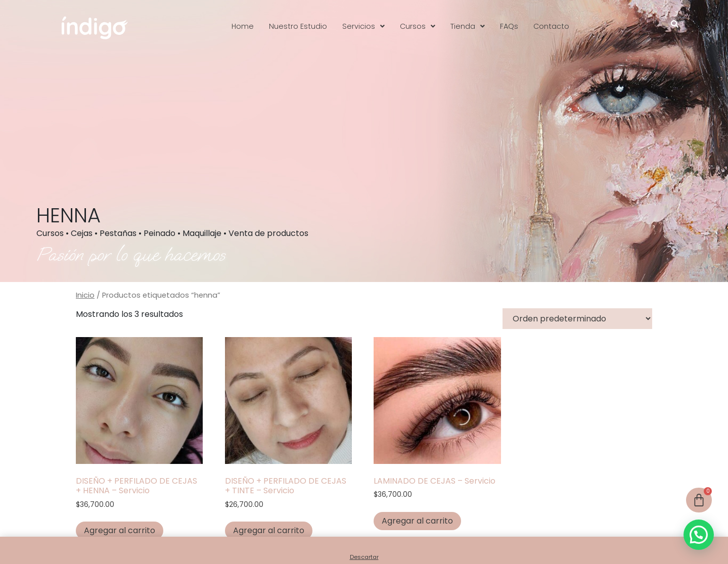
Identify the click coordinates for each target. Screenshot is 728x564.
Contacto (551, 26)
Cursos (418, 26)
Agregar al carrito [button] (120, 530)
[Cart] (699, 500)
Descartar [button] (364, 557)
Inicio (85, 295)
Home (243, 26)
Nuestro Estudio (298, 26)
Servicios (363, 26)
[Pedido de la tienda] (577, 319)
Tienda (468, 26)
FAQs (509, 26)
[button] (363, 26)
